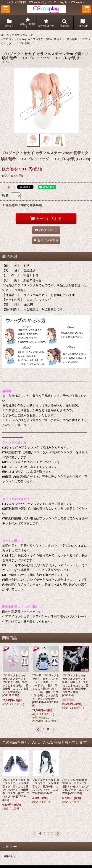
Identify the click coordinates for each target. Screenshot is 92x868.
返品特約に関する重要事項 (22, 205)
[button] (5, 9)
